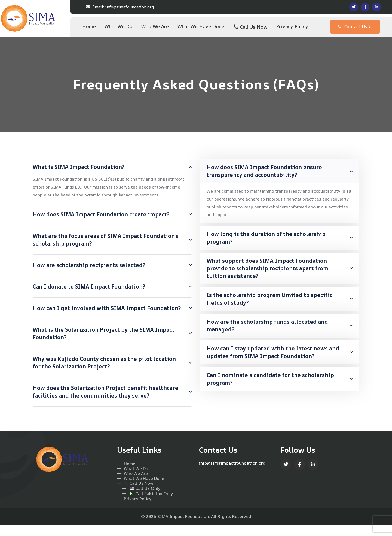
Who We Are (133, 484)
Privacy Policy (135, 510)
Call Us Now (136, 494)
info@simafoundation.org (120, 7)
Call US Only (142, 500)
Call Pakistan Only (148, 505)
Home (127, 473)
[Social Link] (354, 7)
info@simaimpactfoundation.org (233, 473)
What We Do (133, 479)
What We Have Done (141, 489)
